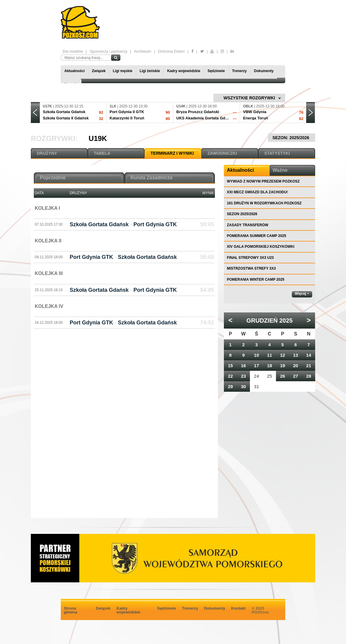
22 (230, 376)
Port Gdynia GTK (155, 224)
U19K (98, 138)
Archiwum (143, 51)
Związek (99, 71)
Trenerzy (239, 71)
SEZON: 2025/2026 (292, 138)
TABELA (102, 153)
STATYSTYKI (277, 153)
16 (243, 366)
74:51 (207, 323)
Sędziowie (216, 71)
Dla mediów (73, 51)
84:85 (207, 290)
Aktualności (75, 71)
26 (283, 376)
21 (309, 366)
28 (309, 376)
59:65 (207, 224)
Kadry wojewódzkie (184, 71)
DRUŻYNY (47, 153)
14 (309, 355)
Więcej (301, 294)
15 (230, 366)
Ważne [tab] (280, 170)
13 (296, 355)
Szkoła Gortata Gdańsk (99, 224)
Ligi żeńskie (150, 71)
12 (283, 355)
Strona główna (70, 610)
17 (257, 366)
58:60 (207, 257)
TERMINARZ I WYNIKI (172, 153)
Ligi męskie (123, 71)
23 (243, 376)
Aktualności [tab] (240, 170)
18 (270, 366)
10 (257, 355)
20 (296, 366)
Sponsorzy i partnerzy (109, 51)
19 (283, 366)
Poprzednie (53, 178)
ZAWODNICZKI (222, 153)
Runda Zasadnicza (151, 178)
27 (296, 376)
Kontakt (238, 608)
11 (270, 355)
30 (243, 386)
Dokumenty (264, 71)
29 (230, 386)
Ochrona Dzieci (171, 51)
